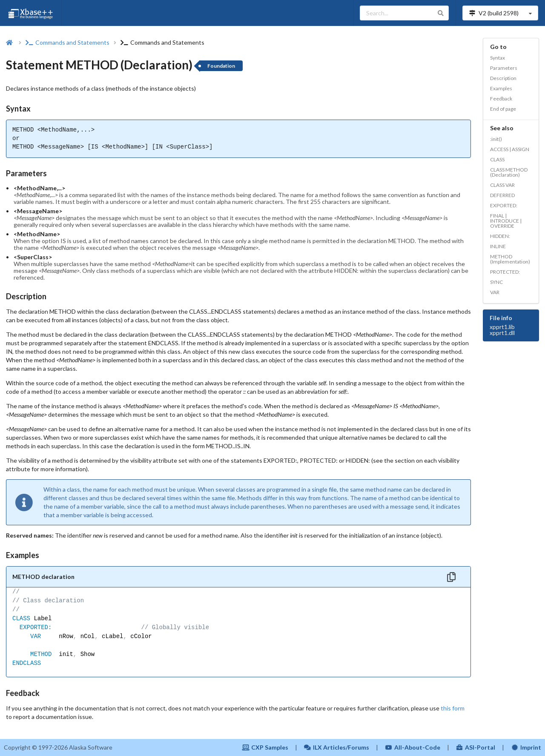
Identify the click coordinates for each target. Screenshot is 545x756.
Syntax (498, 58)
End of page (503, 109)
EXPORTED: (504, 205)
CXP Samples (265, 747)
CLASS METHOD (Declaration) (509, 172)
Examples (501, 88)
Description (503, 78)
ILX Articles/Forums (337, 747)
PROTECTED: (505, 272)
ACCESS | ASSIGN (510, 149)
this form (453, 708)
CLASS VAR (502, 185)
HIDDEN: (500, 236)
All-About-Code (413, 747)
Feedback (501, 99)
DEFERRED (502, 195)
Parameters (504, 68)
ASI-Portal (476, 747)
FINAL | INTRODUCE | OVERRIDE (506, 221)
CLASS (497, 159)
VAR (495, 292)
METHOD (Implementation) (510, 259)
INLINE (498, 246)
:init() (496, 139)
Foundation (221, 66)
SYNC (496, 282)
